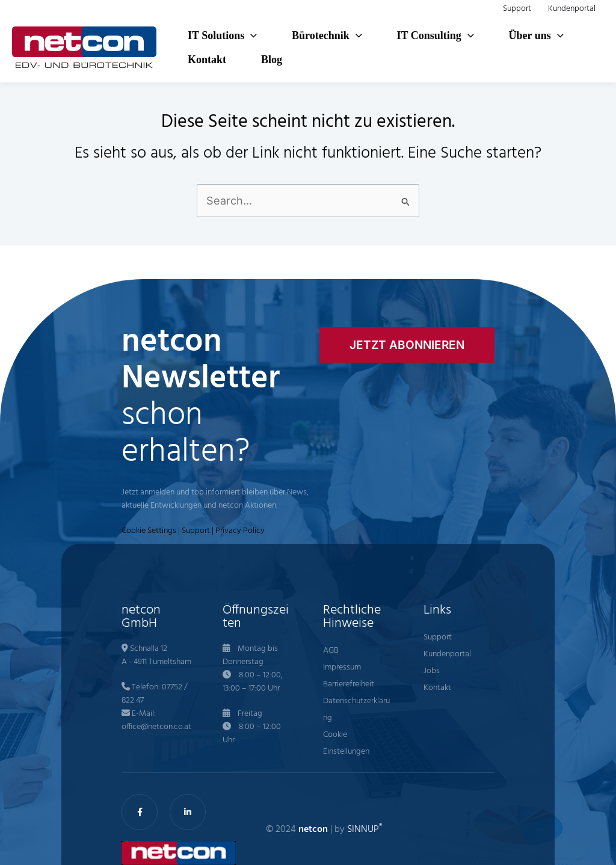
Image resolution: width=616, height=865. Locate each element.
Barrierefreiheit (349, 684)
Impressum (342, 667)
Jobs (432, 671)
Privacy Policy (240, 531)
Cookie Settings (149, 531)
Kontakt (437, 688)
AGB (331, 651)
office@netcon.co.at (156, 727)
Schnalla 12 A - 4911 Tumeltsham (156, 655)
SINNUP (365, 830)
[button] (251, 35)
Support (196, 531)
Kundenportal (447, 654)
